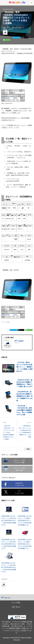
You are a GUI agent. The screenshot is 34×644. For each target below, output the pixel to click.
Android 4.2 (15, 28)
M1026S (7, 98)
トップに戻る (6, 322)
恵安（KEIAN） (7, 28)
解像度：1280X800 (8, 29)
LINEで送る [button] (7, 40)
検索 (28, 449)
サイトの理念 (16, 603)
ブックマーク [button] (16, 37)
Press (16, 98)
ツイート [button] (26, 37)
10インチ (21, 28)
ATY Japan (12, 34)
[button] (31, 3)
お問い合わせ (16, 607)
